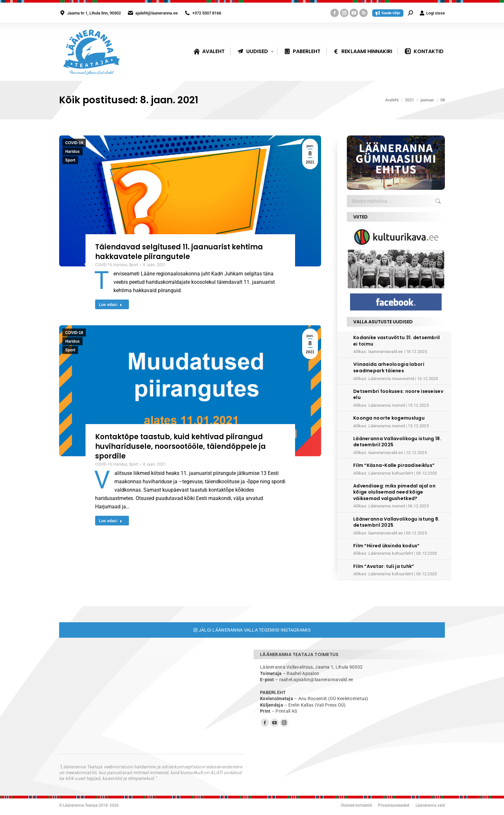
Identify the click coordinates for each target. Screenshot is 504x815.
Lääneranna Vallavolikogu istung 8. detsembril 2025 (396, 522)
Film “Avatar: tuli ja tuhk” (384, 566)
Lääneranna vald (430, 805)
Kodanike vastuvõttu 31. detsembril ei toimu (397, 341)
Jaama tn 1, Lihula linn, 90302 (94, 13)
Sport (70, 160)
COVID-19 (74, 143)
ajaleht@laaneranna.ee (157, 13)
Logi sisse (432, 13)
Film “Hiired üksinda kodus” (387, 546)
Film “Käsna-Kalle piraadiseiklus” (394, 465)
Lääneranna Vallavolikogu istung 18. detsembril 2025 (397, 442)
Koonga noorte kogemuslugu (389, 418)
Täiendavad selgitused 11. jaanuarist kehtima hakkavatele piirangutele (179, 252)
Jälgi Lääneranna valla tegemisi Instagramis (252, 630)
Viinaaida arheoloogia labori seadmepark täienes (389, 367)
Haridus (72, 152)
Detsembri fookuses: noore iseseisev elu (398, 394)
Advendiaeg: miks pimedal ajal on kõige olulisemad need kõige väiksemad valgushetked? (394, 492)
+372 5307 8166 (207, 13)
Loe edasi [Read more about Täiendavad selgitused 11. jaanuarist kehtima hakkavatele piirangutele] (111, 305)
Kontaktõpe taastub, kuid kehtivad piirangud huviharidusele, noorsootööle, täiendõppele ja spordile (180, 446)
